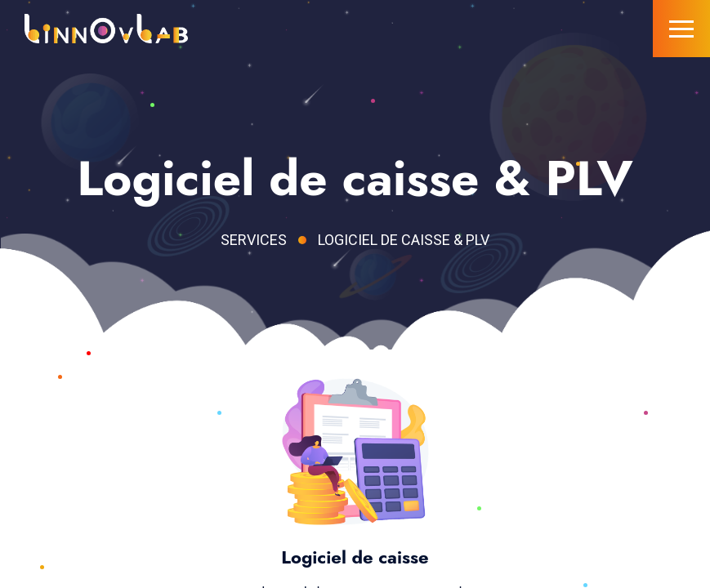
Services (254, 240)
